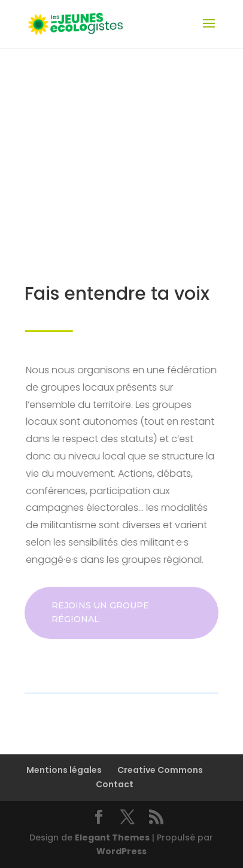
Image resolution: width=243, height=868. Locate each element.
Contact (115, 784)
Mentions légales (64, 770)
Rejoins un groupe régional (100, 613)
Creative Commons (160, 770)
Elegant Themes (112, 837)
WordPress (121, 851)
